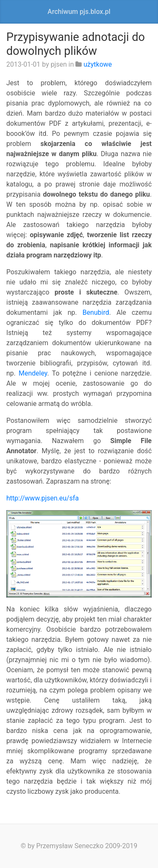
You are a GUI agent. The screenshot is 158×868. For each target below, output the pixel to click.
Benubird (96, 312)
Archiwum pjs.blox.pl (79, 12)
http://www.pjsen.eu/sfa (43, 498)
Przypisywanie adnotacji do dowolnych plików (76, 44)
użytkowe (98, 64)
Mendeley (33, 373)
